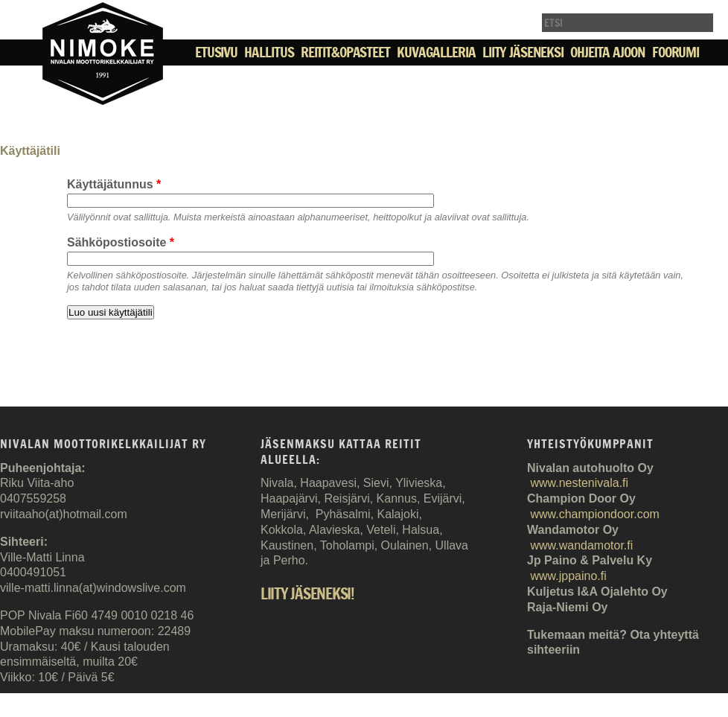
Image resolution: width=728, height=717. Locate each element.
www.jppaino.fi (568, 576)
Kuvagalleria (436, 52)
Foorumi (676, 52)
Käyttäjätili (30, 151)
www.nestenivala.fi (579, 483)
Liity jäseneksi (523, 52)
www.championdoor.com (594, 514)
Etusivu (216, 52)
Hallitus (269, 52)
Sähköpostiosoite (121, 242)
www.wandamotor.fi (581, 545)
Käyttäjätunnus (114, 184)
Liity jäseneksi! (307, 595)
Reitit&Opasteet (345, 52)
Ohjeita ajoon (607, 52)
